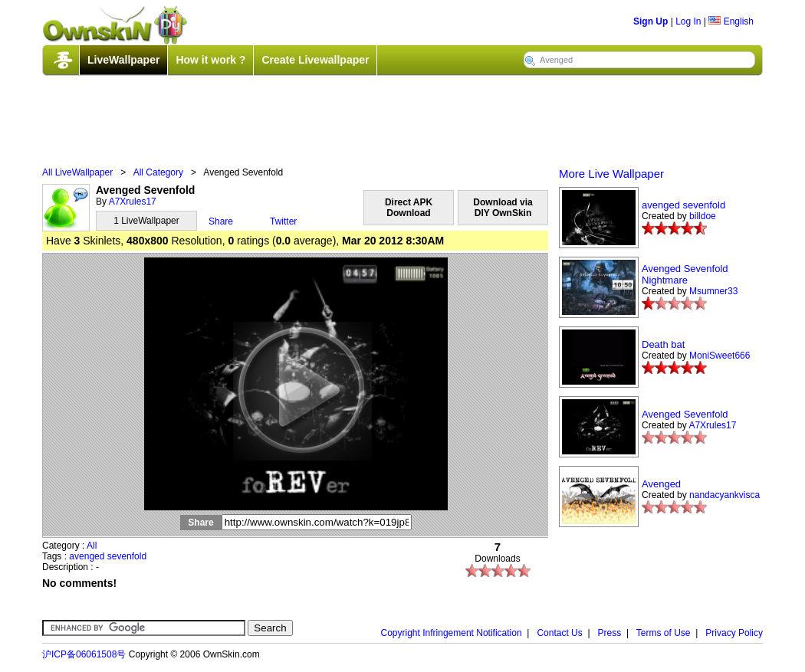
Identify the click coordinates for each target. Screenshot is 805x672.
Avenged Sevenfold (685, 414)
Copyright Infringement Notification (452, 633)
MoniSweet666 (720, 356)
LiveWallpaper (123, 60)
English (731, 21)
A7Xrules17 (133, 202)
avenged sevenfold (683, 205)
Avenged (661, 484)
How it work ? (210, 60)
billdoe (703, 216)
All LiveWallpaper (77, 172)
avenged (87, 556)
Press (610, 633)
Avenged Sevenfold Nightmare (685, 274)
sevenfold (127, 556)
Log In (688, 21)
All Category (158, 172)
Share (221, 221)
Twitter (283, 221)
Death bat (663, 344)
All (92, 546)
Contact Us (559, 633)
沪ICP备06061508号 (84, 654)
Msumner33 (713, 291)
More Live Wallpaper (611, 174)
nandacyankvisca (724, 495)
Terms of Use (664, 633)
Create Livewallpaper (315, 60)
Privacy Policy (734, 633)
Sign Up (651, 21)
